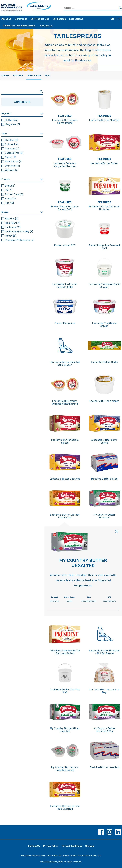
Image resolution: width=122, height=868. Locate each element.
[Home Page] (31, 8)
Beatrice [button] (12, 219)
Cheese (6, 75)
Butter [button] (11, 120)
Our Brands (21, 19)
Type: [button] (4, 134)
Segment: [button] (6, 114)
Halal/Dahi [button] (12, 223)
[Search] (121, 8)
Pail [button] (9, 190)
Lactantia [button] (13, 227)
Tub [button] (9, 203)
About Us (6, 19)
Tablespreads (34, 75)
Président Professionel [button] (20, 240)
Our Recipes (59, 19)
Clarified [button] (11, 140)
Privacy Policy (51, 846)
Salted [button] (10, 157)
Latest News (76, 19)
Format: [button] (6, 179)
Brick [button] (10, 186)
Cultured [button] (12, 144)
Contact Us (46, 26)
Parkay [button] (11, 236)
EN (112, 19)
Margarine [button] (12, 124)
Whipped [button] (12, 170)
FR (119, 19)
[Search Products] (92, 8)
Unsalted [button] (12, 166)
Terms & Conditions (72, 846)
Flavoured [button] (12, 149)
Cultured (18, 75)
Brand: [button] (5, 212)
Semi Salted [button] (13, 161)
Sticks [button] (10, 199)
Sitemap (90, 846)
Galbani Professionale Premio (19, 26)
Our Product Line (40, 19)
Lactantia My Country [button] (19, 231)
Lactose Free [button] (14, 153)
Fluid (48, 75)
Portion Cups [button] (14, 194)
